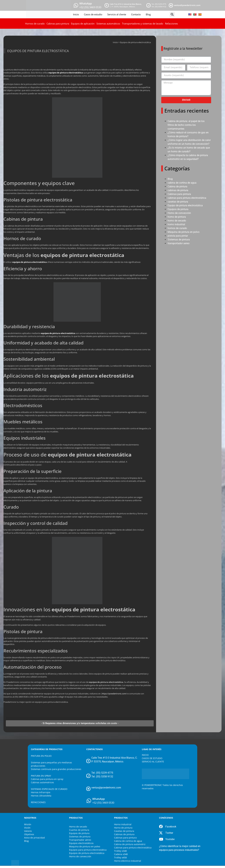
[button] (172, 14)
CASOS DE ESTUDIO (152, 758)
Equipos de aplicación (83, 24)
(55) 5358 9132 (160, 7)
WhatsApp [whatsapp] (86, 3)
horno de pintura (177, 217)
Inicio (76, 14)
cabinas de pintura (178, 190)
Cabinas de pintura (124, 834)
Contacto (136, 14)
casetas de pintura (178, 202)
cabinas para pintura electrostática (187, 198)
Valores (28, 831)
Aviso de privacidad (34, 838)
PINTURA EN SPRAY (41, 776)
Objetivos (29, 834)
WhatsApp (99, 799)
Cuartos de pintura (79, 830)
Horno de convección (179, 213)
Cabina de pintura (177, 186)
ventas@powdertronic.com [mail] (187, 5)
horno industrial (176, 224)
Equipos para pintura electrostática (88, 850)
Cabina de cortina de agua (128, 841)
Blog (148, 14)
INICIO (145, 755)
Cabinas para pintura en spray (47, 779)
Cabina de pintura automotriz (130, 844)
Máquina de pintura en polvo (184, 232)
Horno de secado (78, 827)
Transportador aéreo (80, 840)
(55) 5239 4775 (160, 4)
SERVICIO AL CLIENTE (153, 762)
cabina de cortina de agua (182, 183)
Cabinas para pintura (58, 24)
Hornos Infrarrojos (41, 792)
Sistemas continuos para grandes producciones (56, 769)
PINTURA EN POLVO (41, 756)
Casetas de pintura (124, 831)
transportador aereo (179, 243)
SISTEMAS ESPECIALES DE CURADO (49, 789)
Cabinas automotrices (42, 782)
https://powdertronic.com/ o (115, 694)
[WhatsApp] (89, 801)
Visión (27, 828)
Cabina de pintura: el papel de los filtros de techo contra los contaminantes (186, 125)
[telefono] (148, 5)
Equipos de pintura (178, 209)
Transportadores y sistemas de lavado (143, 24)
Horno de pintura (123, 828)
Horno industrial (123, 824)
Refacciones (171, 24)
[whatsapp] (76, 5)
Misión (28, 824)
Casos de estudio (93, 14)
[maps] (107, 5)
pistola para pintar (178, 236)
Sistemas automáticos (108, 24)
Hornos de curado (35, 24)
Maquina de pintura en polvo (85, 846)
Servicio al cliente (117, 14)
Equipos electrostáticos (81, 843)
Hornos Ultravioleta (41, 796)
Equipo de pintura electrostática (185, 205)
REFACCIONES (38, 802)
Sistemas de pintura (179, 240)
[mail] (171, 5)
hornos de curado (177, 228)
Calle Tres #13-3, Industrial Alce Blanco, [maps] (126, 4)
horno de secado (177, 221)
